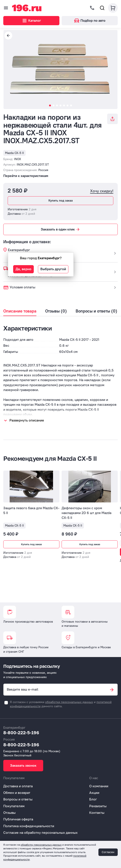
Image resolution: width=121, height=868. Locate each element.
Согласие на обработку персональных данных (40, 833)
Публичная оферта (18, 819)
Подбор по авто (90, 21)
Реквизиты (98, 806)
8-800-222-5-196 (21, 732)
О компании (99, 786)
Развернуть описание (27, 420)
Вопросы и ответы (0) (96, 311)
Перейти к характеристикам (26, 176)
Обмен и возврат (17, 793)
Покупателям (14, 806)
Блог (93, 799)
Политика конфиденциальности (29, 826)
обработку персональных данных (41, 845)
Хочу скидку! (102, 191)
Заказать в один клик (60, 229)
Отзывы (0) (56, 311)
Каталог (31, 21)
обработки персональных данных (69, 702)
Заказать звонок (23, 765)
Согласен (108, 852)
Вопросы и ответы (18, 799)
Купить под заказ (61, 201)
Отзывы (9, 813)
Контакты (97, 813)
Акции (94, 793)
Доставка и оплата (18, 786)
